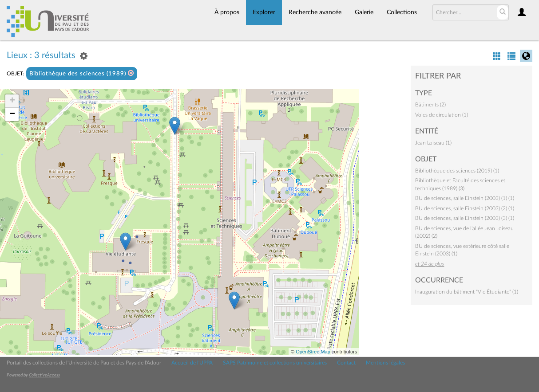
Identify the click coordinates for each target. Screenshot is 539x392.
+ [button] (12, 101)
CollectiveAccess (44, 375)
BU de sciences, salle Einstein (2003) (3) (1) (465, 218)
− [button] (12, 114)
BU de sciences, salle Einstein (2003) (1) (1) (465, 198)
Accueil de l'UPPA (192, 363)
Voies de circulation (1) (442, 115)
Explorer (264, 12)
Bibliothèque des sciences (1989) (82, 73)
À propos (227, 12)
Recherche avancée (315, 12)
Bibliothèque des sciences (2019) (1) (457, 171)
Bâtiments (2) (430, 105)
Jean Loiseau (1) (433, 143)
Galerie (364, 12)
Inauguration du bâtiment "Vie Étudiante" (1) (467, 292)
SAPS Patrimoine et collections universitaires (275, 363)
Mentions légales (385, 363)
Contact (346, 363)
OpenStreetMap (313, 352)
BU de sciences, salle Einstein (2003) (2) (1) (465, 208)
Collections (402, 12)
